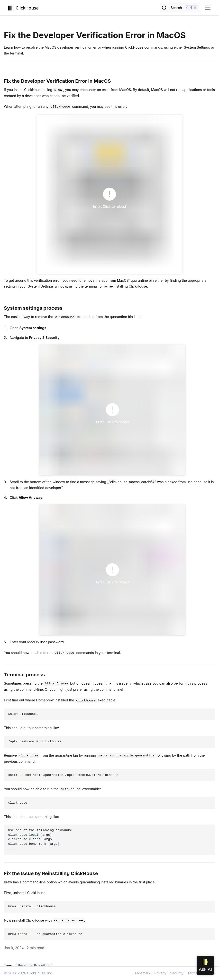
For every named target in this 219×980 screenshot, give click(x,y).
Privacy (160, 973)
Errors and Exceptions (34, 966)
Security (177, 973)
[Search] (180, 8)
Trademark (142, 973)
